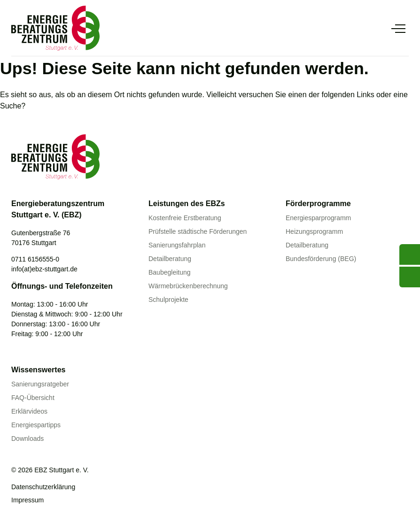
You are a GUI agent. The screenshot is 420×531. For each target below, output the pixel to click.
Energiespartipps (36, 425)
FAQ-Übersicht (33, 398)
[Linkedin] (55, 510)
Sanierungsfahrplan (177, 245)
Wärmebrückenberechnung (188, 286)
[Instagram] (75, 510)
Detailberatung (170, 259)
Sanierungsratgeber (40, 384)
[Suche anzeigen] (378, 28)
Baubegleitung (170, 272)
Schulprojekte (168, 300)
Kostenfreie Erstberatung (185, 218)
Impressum (27, 500)
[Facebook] (36, 510)
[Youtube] (17, 510)
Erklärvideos (29, 411)
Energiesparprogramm (318, 218)
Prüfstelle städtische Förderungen (198, 231)
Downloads (27, 439)
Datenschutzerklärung (43, 487)
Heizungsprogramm (314, 231)
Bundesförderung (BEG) (321, 259)
